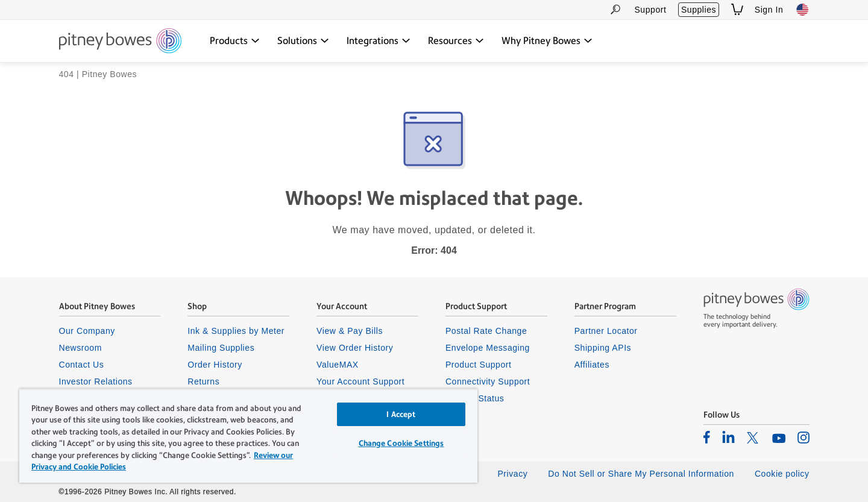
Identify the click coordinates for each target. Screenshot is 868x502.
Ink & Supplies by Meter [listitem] (236, 331)
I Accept (401, 414)
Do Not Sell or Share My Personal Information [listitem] (641, 474)
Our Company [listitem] (87, 331)
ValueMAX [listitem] (338, 365)
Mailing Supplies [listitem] (221, 348)
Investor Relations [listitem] (96, 381)
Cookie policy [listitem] (782, 474)
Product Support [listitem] (479, 365)
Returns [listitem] (203, 381)
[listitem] (707, 437)
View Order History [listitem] (355, 348)
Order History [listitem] (215, 365)
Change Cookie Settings (401, 443)
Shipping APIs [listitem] (603, 348)
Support (650, 10)
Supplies (699, 10)
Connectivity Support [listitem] (488, 381)
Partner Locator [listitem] (606, 331)
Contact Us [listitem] (82, 365)
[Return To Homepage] (120, 42)
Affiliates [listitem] (592, 365)
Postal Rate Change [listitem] (486, 331)
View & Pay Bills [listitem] (350, 331)
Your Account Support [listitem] (360, 381)
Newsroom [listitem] (80, 348)
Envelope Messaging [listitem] (488, 348)
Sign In (769, 10)
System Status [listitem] (475, 398)
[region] (248, 436)
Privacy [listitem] (512, 474)
